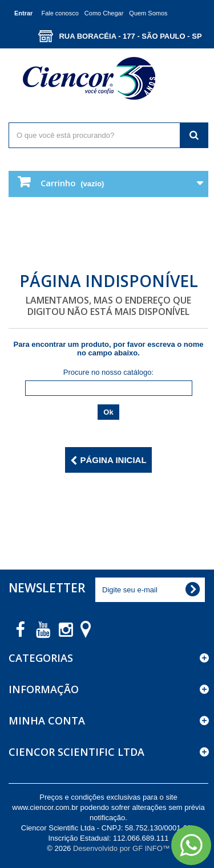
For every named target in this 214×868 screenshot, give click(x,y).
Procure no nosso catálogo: (108, 372)
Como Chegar (104, 13)
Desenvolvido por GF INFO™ (122, 848)
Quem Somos (148, 13)
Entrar (23, 13)
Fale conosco (60, 13)
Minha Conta (47, 720)
